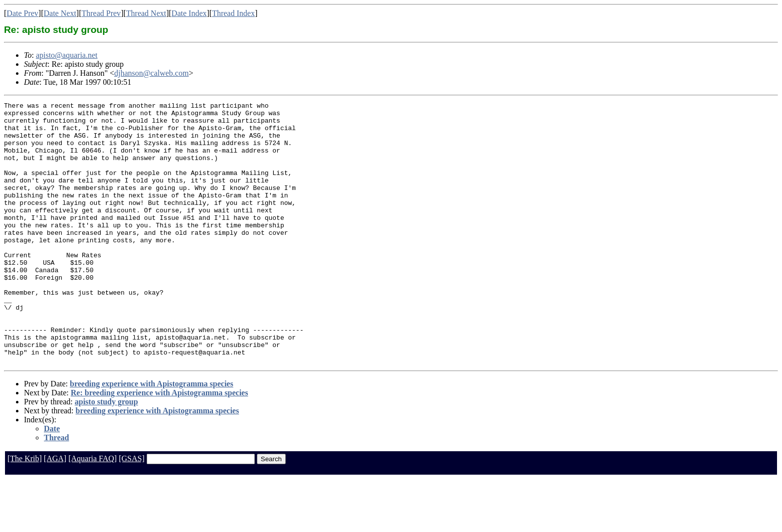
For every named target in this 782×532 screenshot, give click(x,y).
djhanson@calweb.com (151, 73)
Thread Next (146, 13)
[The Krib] (25, 511)
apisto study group (106, 454)
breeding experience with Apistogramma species (152, 436)
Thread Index (233, 13)
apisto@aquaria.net (67, 55)
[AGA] (55, 511)
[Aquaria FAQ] (93, 511)
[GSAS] (132, 511)
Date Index (189, 13)
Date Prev (22, 13)
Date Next (60, 13)
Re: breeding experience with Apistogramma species (160, 445)
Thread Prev (101, 13)
